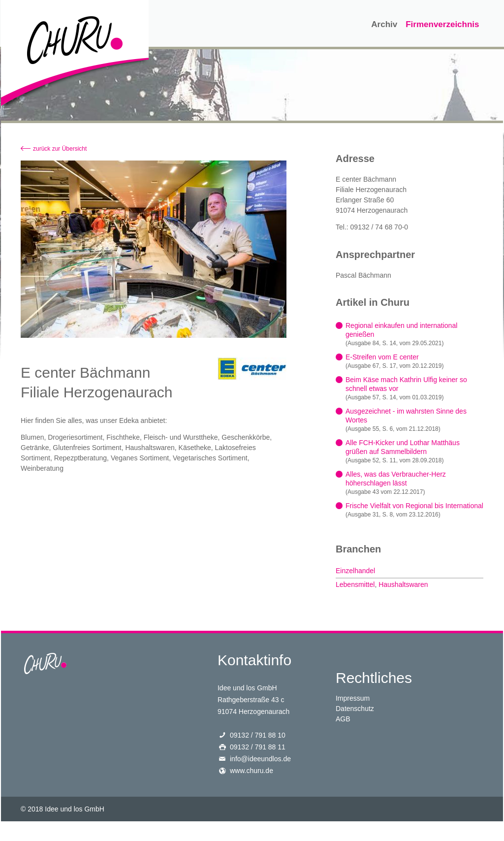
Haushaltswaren (403, 584)
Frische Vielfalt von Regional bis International (414, 506)
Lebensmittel (355, 584)
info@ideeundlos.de (260, 759)
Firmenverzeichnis (442, 24)
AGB (343, 719)
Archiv (384, 24)
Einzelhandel (355, 571)
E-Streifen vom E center (382, 357)
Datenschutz (355, 709)
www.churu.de (252, 771)
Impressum (353, 698)
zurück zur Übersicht (60, 149)
